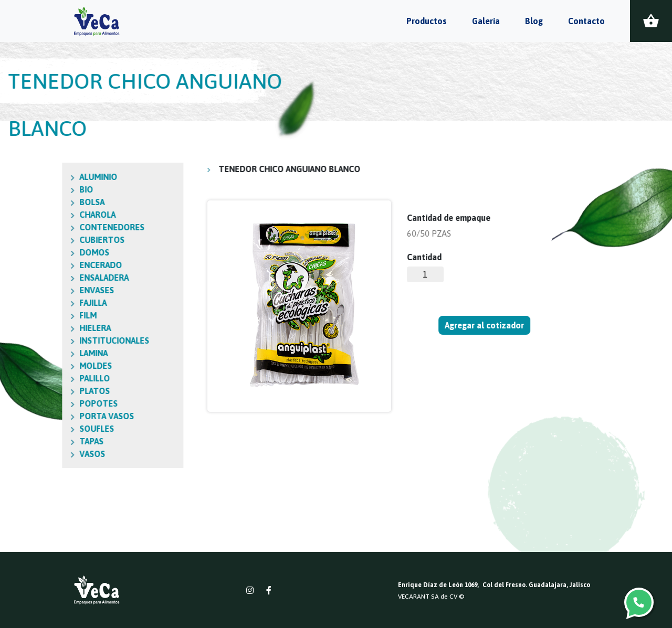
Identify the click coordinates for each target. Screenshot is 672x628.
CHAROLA (39, 215)
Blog (534, 21)
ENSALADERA (46, 278)
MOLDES (37, 366)
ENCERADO (42, 265)
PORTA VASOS (48, 416)
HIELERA (37, 328)
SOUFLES (38, 429)
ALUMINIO (40, 177)
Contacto (586, 21)
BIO (28, 189)
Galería (486, 21)
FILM (30, 315)
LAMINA (35, 353)
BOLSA (34, 202)
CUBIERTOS (44, 240)
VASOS (34, 454)
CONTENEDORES (54, 227)
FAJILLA (35, 303)
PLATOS (36, 391)
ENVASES (38, 290)
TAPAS (33, 441)
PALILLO (36, 378)
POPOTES (40, 403)
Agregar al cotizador (485, 325)
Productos (427, 21)
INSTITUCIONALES (56, 340)
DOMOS (36, 252)
